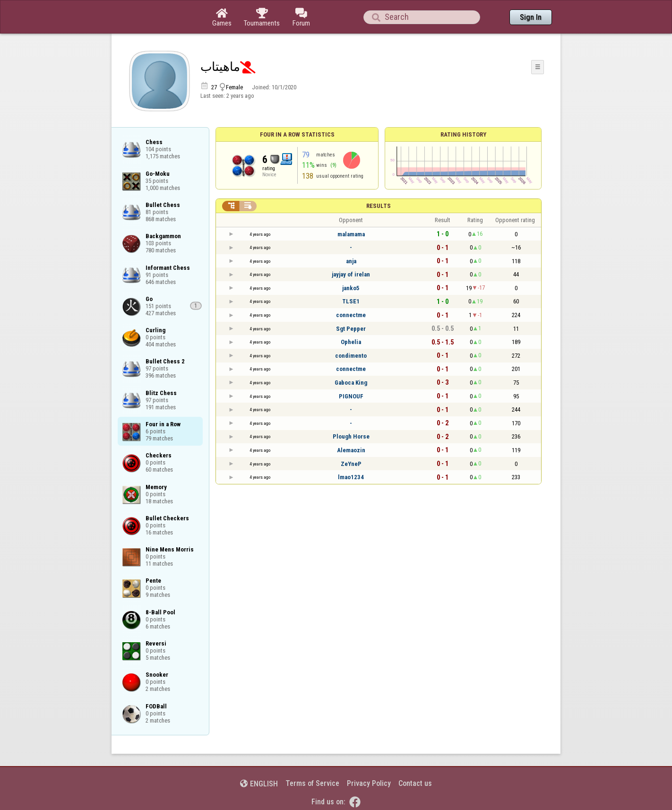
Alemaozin (351, 450)
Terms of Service (312, 783)
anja (351, 261)
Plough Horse (351, 436)
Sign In (531, 17)
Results (379, 206)
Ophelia (351, 342)
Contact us (415, 783)
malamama (351, 234)
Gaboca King (351, 383)
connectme (351, 315)
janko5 (351, 288)
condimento (351, 356)
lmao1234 (351, 477)
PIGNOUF (351, 396)
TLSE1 (351, 301)
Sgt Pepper (351, 329)
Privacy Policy (369, 783)
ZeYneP (351, 464)
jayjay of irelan (351, 274)
